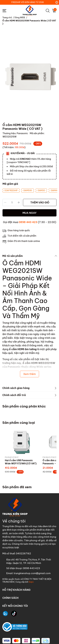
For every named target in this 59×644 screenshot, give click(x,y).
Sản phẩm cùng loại (19, 423)
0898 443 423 (28, 222)
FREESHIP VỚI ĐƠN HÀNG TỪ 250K (28, 2)
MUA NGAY (29, 213)
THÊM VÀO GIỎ (40, 202)
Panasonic (23, 133)
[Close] (57, 2)
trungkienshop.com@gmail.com (32, 573)
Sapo (31, 582)
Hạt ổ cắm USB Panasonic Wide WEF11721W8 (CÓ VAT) (21, 462)
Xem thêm (29, 374)
